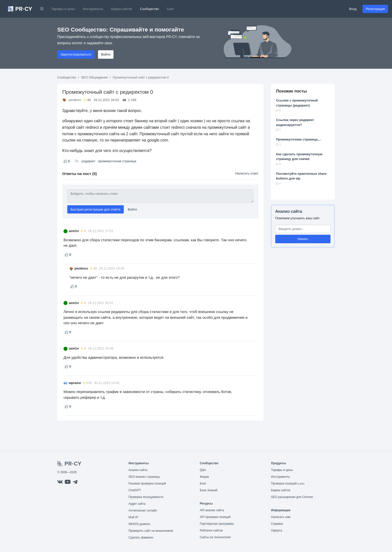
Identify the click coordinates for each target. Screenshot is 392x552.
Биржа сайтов (122, 9)
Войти (106, 54)
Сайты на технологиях (215, 537)
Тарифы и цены (63, 9)
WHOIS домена (139, 524)
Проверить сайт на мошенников (151, 531)
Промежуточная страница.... (298, 139)
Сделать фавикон (141, 537)
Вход (353, 9)
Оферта (276, 530)
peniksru (75, 100)
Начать (303, 239)
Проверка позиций (288, 483)
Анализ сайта (289, 211)
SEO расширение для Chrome (292, 497)
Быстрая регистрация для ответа (95, 209)
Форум (204, 477)
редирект (88, 161)
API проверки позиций (215, 517)
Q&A (203, 470)
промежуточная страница (117, 161)
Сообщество (149, 9)
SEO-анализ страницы (144, 477)
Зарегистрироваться (76, 54)
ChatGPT (135, 490)
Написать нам (281, 517)
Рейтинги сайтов (211, 530)
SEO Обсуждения (94, 77)
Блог (170, 9)
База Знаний (209, 490)
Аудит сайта (137, 504)
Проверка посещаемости (146, 497)
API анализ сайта (212, 510)
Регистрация (375, 9)
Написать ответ (247, 173)
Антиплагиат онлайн (143, 510)
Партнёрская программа (217, 524)
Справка (277, 524)
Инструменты (93, 9)
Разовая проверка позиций (147, 483)
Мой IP (133, 517)
